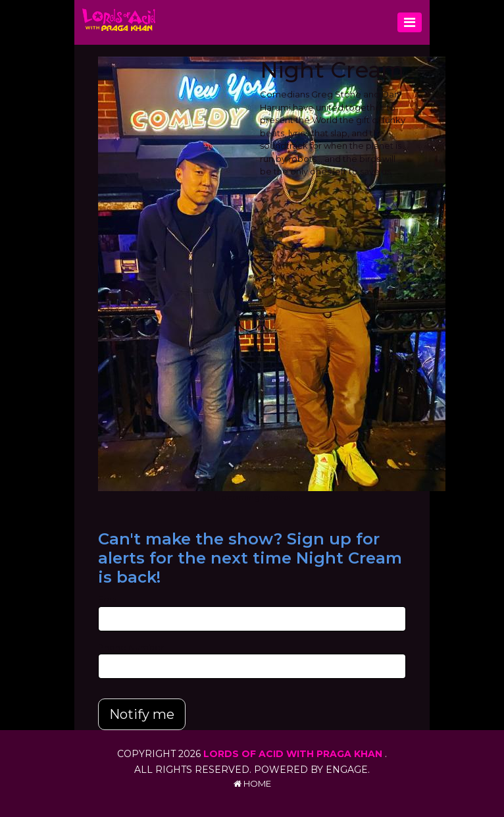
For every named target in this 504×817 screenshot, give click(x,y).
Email (110, 599)
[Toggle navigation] (410, 22)
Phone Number (131, 647)
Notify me (142, 714)
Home (252, 783)
